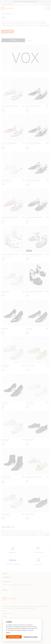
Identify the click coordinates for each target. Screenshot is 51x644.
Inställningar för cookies (31, 637)
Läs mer (8, 632)
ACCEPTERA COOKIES (14, 637)
